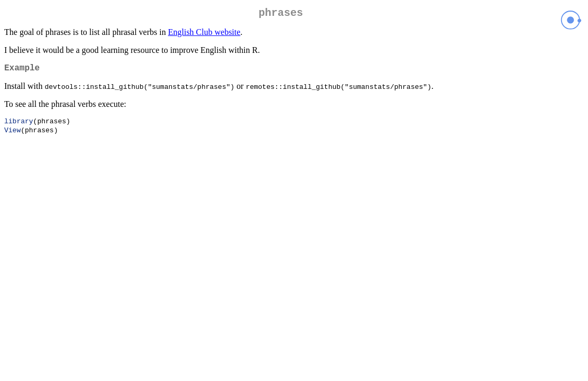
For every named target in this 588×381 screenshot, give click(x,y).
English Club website (204, 34)
